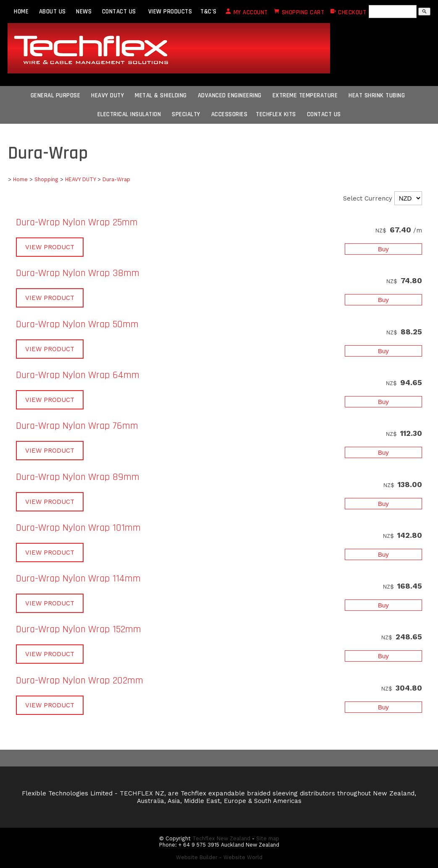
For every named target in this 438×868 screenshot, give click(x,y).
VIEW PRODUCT (50, 247)
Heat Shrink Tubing (377, 95)
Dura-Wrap (116, 179)
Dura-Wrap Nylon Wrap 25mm (77, 222)
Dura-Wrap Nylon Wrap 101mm (78, 528)
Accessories (229, 114)
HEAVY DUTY (80, 179)
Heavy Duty (108, 95)
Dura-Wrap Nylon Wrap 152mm (79, 629)
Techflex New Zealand (221, 838)
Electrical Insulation (129, 114)
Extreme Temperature (305, 95)
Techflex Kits (276, 114)
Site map (268, 838)
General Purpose (56, 95)
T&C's (209, 12)
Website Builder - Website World (219, 857)
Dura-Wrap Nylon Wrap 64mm (78, 375)
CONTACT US (119, 12)
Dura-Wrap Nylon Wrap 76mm (77, 426)
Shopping (46, 179)
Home (20, 179)
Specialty (186, 114)
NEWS (84, 12)
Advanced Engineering (230, 95)
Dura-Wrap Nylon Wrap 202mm (80, 680)
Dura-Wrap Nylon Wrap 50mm (77, 324)
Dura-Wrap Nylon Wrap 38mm (78, 273)
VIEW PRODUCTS (170, 12)
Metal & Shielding (161, 95)
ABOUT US (52, 12)
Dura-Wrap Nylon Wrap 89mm (78, 477)
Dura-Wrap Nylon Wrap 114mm (78, 579)
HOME (21, 12)
